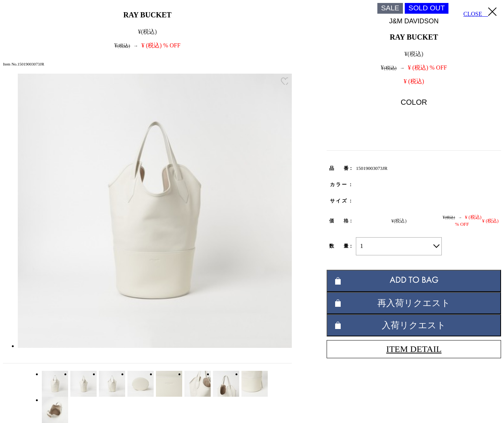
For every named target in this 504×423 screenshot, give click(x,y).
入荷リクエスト (414, 325)
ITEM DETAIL (414, 349)
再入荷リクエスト (414, 303)
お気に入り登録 (284, 81)
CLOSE (480, 12)
